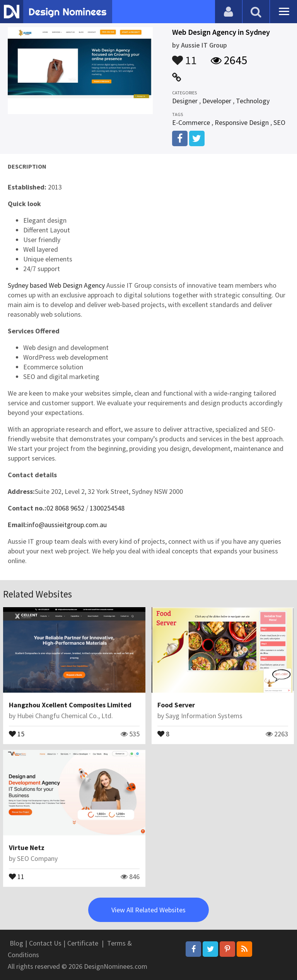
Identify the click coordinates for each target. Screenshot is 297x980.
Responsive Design (242, 122)
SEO (279, 122)
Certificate (83, 943)
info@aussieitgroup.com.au (67, 525)
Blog (16, 943)
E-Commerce (191, 122)
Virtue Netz (27, 848)
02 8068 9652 (65, 508)
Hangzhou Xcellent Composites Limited (70, 705)
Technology (253, 101)
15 (17, 733)
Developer (217, 101)
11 (184, 56)
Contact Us (45, 943)
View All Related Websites (148, 910)
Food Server (176, 705)
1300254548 (107, 508)
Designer (185, 101)
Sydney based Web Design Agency (56, 285)
